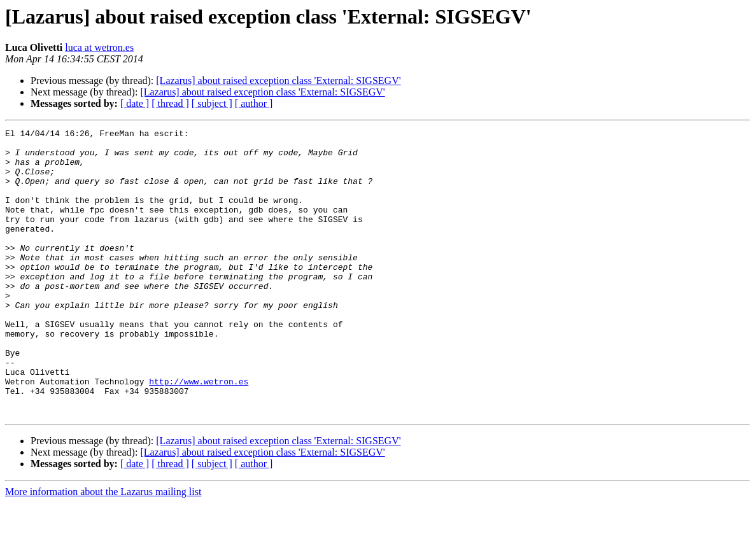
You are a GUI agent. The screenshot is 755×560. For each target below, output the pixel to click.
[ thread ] (170, 103)
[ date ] (135, 103)
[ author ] (254, 103)
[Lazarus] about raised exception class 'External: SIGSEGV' (278, 80)
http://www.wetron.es (199, 433)
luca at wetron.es (99, 47)
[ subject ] (212, 103)
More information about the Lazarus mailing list (103, 549)
